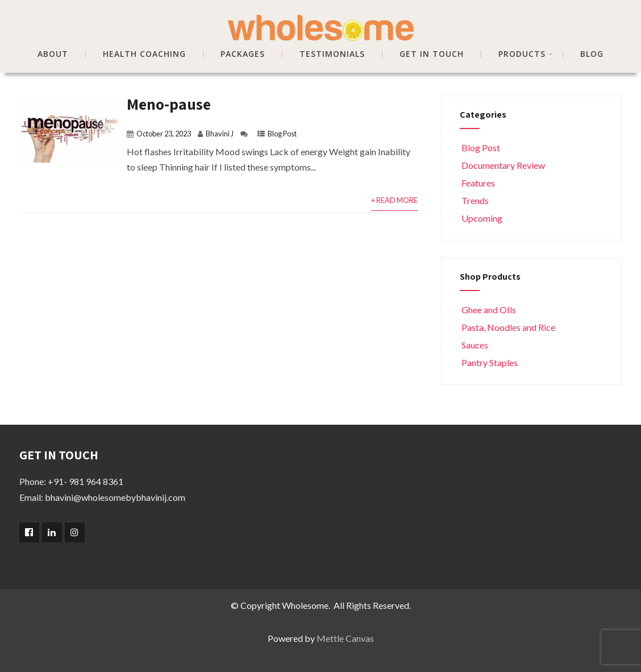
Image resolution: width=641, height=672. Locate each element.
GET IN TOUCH (432, 54)
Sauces (474, 345)
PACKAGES (243, 54)
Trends (474, 200)
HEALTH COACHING (144, 54)
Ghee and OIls (488, 310)
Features (477, 183)
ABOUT (53, 54)
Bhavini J (220, 134)
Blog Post (282, 134)
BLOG (592, 54)
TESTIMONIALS (332, 54)
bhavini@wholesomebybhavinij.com (115, 497)
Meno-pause (169, 104)
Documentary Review (502, 165)
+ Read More (394, 200)
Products (526, 54)
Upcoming (481, 218)
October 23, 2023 (164, 134)
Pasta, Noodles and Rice (507, 327)
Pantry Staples (489, 362)
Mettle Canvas (345, 638)
